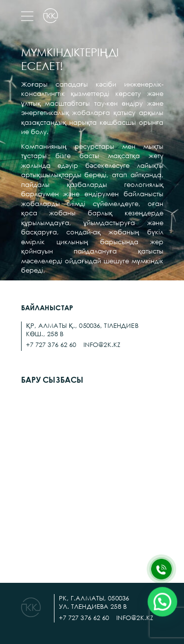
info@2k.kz (102, 345)
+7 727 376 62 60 (51, 345)
